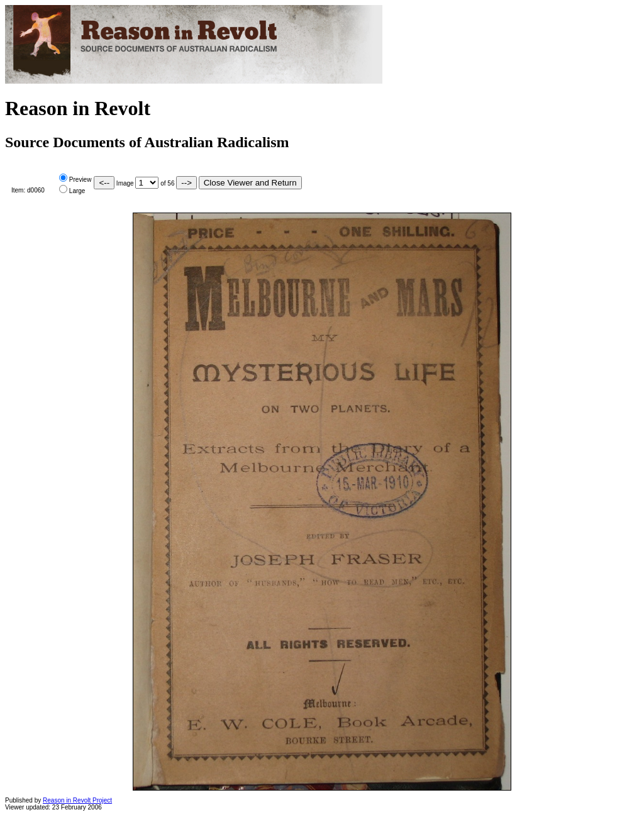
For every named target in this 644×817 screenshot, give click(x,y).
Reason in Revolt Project (77, 800)
